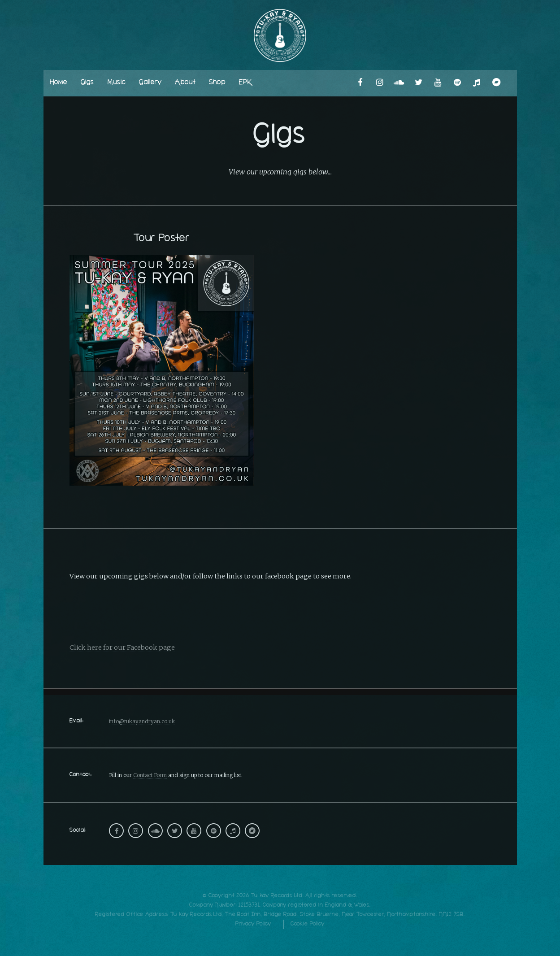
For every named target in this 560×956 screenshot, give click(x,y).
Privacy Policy (253, 924)
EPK (245, 83)
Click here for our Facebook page (122, 647)
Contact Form (150, 775)
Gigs (87, 83)
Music (117, 83)
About (185, 83)
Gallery (150, 83)
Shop (217, 83)
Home (59, 83)
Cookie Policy (308, 924)
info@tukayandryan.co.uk (142, 721)
